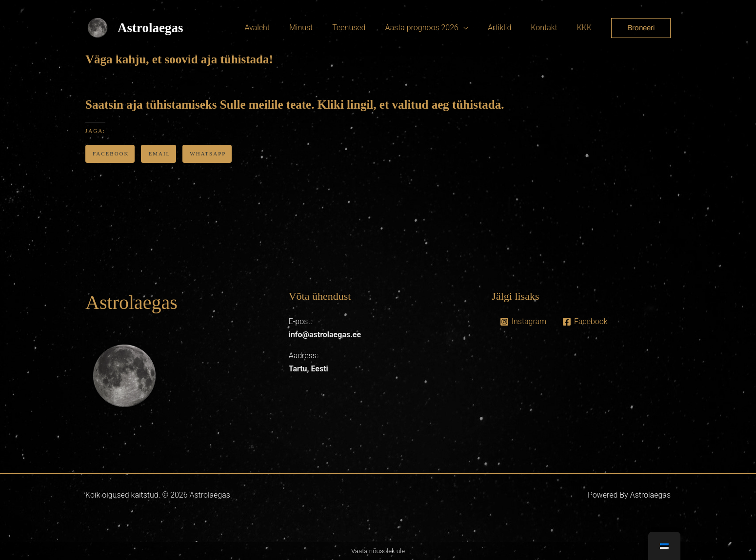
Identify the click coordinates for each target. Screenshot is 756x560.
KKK (586, 28)
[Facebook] (585, 322)
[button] (641, 28)
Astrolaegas (150, 28)
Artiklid (509, 28)
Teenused (366, 28)
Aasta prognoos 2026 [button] (435, 28)
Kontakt (550, 28)
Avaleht (282, 28)
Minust (322, 28)
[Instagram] (523, 322)
